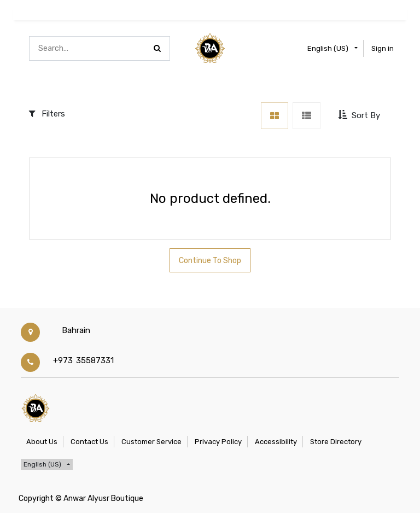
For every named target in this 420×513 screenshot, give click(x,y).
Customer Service (151, 442)
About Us (42, 442)
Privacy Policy (218, 442)
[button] (360, 115)
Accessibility (276, 442)
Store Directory (336, 442)
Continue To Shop (210, 261)
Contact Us (89, 442)
